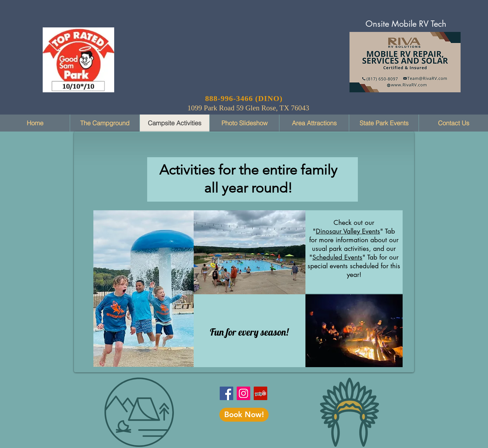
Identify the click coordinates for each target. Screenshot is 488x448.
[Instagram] (243, 393)
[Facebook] (226, 393)
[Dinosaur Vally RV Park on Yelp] (260, 393)
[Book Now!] (244, 415)
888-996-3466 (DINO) (244, 98)
